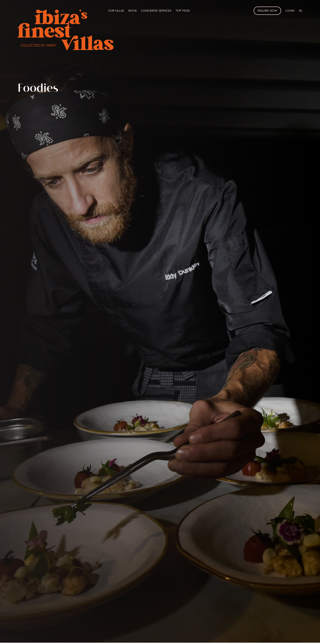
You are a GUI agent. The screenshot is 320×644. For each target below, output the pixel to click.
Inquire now (267, 11)
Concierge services (156, 11)
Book (133, 11)
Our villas (116, 11)
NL (301, 11)
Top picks (183, 11)
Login (290, 11)
